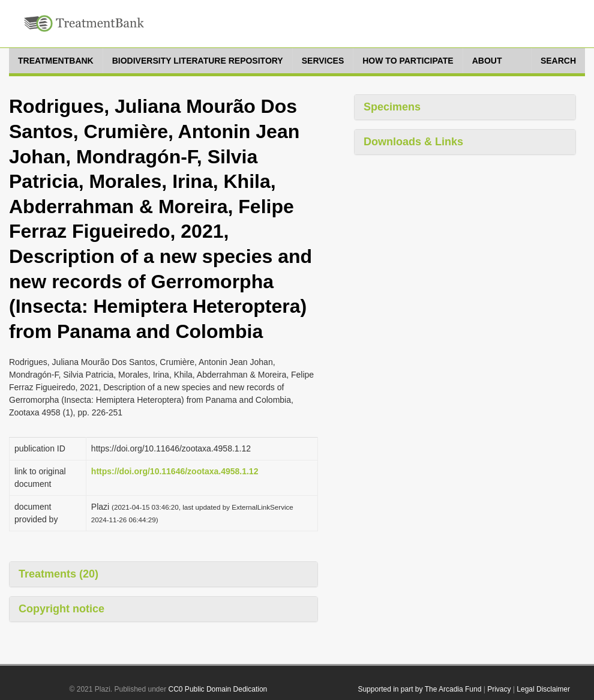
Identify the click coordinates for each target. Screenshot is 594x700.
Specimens (392, 107)
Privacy (499, 689)
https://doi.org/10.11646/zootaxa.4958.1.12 (175, 471)
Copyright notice (61, 609)
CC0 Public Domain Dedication (218, 689)
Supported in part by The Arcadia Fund (419, 689)
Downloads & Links (413, 142)
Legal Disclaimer (543, 689)
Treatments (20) (58, 574)
